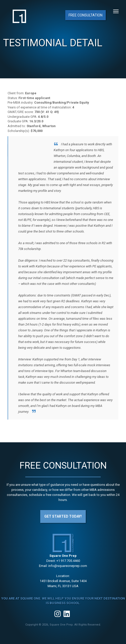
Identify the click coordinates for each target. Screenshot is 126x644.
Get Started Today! (63, 516)
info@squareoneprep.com (68, 566)
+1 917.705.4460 (68, 561)
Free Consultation (86, 15)
